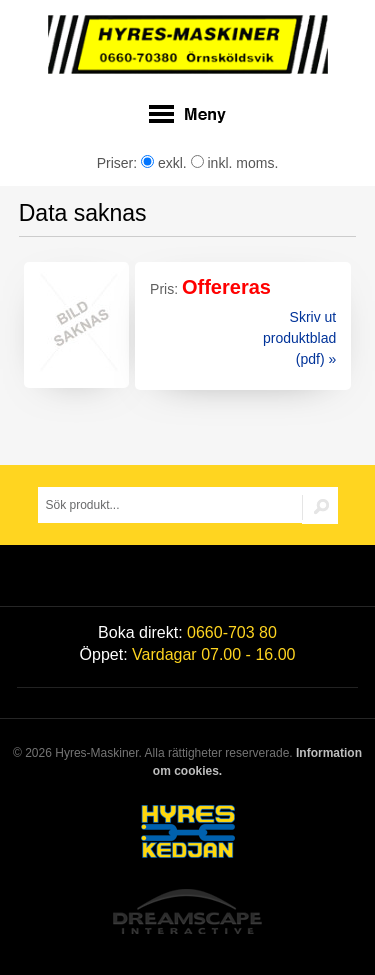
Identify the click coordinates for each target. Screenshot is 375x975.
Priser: (119, 163)
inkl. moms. (235, 163)
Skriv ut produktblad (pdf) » (299, 338)
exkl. (164, 163)
